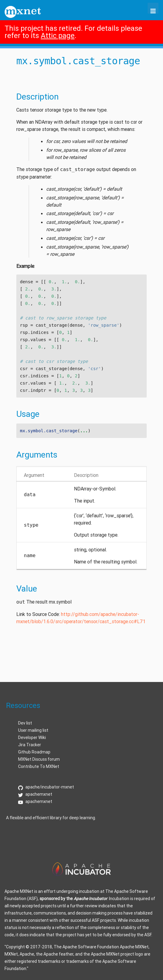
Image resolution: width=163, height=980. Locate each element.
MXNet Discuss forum (39, 759)
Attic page (58, 35)
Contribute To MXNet (39, 766)
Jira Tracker (30, 745)
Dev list (25, 723)
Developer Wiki (32, 737)
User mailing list (33, 730)
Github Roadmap (34, 752)
